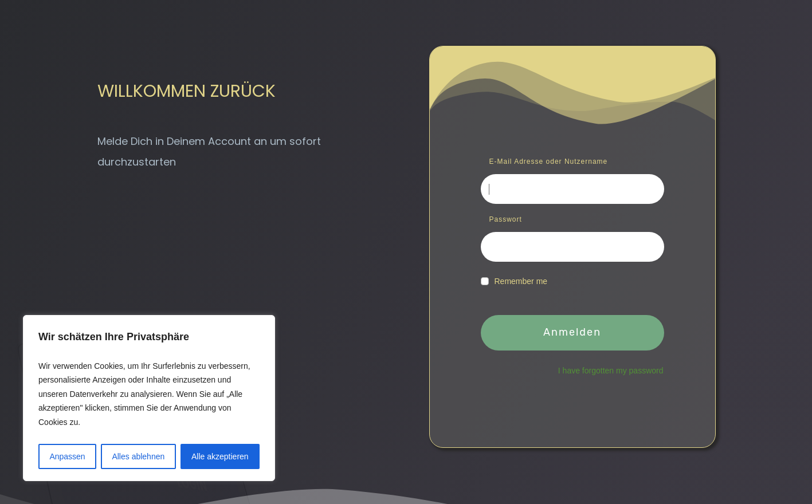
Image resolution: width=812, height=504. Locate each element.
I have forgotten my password (611, 371)
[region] (149, 398)
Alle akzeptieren (220, 456)
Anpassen (67, 456)
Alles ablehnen (138, 456)
